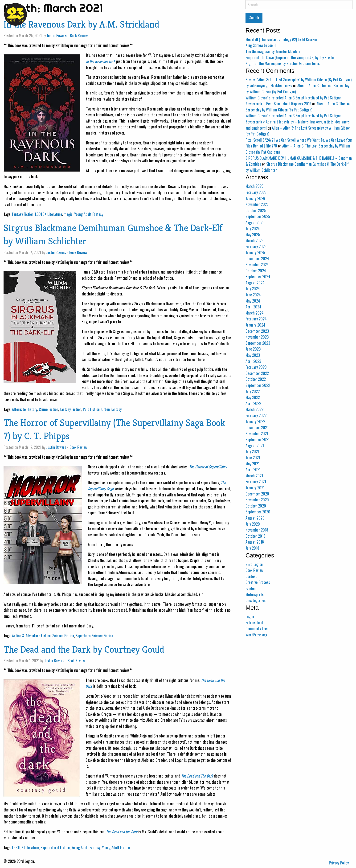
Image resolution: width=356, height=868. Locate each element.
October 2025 (256, 210)
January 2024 (255, 325)
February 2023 (256, 367)
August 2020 (255, 518)
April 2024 (253, 307)
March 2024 (255, 313)
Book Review (79, 36)
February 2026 (256, 192)
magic (68, 214)
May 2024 (253, 301)
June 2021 (253, 458)
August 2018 (255, 542)
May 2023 (253, 355)
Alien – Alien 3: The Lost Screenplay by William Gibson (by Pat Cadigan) (299, 107)
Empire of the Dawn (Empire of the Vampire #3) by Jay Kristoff (291, 57)
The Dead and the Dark (122, 832)
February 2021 (256, 482)
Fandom (251, 588)
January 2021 (255, 488)
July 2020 (253, 524)
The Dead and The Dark (197, 776)
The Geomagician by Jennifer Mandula (273, 51)
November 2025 (257, 204)
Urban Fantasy (111, 409)
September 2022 (258, 385)
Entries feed (254, 622)
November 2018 (257, 530)
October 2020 (256, 506)
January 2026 (255, 198)
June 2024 (253, 295)
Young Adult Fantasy (89, 214)
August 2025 (255, 222)
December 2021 (257, 427)
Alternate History (25, 409)
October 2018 (255, 536)
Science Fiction (63, 636)
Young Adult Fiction (116, 848)
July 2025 (253, 229)
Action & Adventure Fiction (31, 636)
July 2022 (253, 391)
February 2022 (256, 415)
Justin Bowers (57, 36)
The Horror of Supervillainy (208, 467)
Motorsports (255, 594)
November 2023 (257, 337)
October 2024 (256, 271)
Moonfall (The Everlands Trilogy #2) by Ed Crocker (281, 39)
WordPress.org (256, 635)
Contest (251, 576)
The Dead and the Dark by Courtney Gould (84, 649)
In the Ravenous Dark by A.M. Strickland (81, 24)
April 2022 (253, 403)
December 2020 (257, 494)
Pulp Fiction (91, 409)
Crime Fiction (49, 409)
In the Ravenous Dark (101, 61)
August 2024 (255, 283)
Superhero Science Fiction (94, 636)
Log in (250, 617)
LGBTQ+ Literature (49, 214)
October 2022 (256, 379)
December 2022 (257, 373)
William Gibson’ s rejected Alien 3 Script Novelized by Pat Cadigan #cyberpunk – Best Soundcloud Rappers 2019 (293, 101)
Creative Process (258, 582)
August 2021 (255, 446)
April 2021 (253, 470)
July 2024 (253, 289)
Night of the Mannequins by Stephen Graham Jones (283, 63)
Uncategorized (256, 600)
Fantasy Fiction (23, 214)
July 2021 (252, 451)
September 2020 (258, 512)
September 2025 (258, 216)
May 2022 (253, 397)
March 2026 (254, 186)
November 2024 (257, 265)
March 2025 (254, 241)
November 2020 (257, 500)
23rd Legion (254, 564)
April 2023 (253, 361)
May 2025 (253, 234)
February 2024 (256, 319)
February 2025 (256, 246)
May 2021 (252, 464)
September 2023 (258, 343)
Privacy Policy (339, 863)
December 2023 (257, 331)
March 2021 (254, 476)
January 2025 (255, 253)
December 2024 (257, 258)
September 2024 (258, 277)
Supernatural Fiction (55, 848)
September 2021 (258, 439)
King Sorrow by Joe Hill (262, 45)
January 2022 (255, 422)
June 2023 (253, 349)
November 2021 (257, 434)
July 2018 (252, 548)
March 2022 (254, 409)
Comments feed (257, 629)
